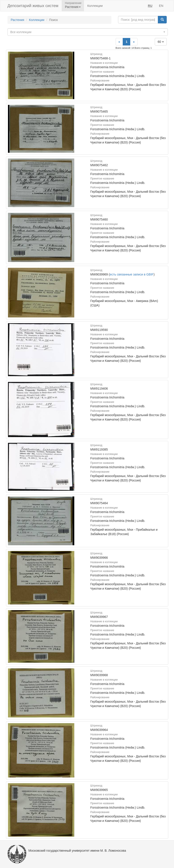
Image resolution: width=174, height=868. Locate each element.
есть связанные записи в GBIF (132, 274)
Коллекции (95, 6)
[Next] (134, 42)
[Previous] (119, 42)
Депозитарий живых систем (33, 6)
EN (161, 6)
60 (161, 42)
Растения (18, 20)
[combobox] (88, 32)
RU (150, 6)
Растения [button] (73, 7)
